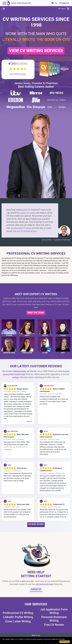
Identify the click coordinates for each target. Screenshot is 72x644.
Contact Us (64, 3)
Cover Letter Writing (18, 621)
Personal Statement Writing (54, 619)
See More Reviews (36, 524)
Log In (62, 9)
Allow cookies (65, 642)
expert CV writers (28, 213)
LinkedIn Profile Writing (18, 617)
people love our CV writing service (21, 231)
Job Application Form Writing (54, 611)
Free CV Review (54, 625)
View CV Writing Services (36, 51)
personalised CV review (21, 228)
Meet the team (36, 313)
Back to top (36, 635)
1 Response (29, 421)
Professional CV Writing (18, 613)
